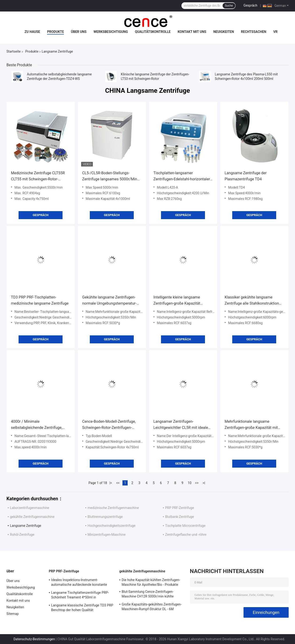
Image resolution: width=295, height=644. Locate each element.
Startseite (14, 51)
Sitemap (13, 614)
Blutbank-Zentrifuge (180, 517)
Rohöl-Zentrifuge (22, 535)
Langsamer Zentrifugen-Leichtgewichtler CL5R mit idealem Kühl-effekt (182, 425)
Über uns (79, 32)
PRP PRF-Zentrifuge (180, 508)
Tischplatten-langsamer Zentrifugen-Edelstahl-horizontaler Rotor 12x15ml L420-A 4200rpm (182, 177)
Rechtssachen (254, 32)
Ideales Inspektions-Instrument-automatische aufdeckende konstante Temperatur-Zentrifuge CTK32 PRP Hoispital (79, 583)
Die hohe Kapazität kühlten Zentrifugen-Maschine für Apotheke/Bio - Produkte (151, 582)
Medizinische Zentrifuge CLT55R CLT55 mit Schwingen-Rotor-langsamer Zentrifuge (38, 177)
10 (190, 483)
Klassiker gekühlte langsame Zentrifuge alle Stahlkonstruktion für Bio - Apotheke (252, 301)
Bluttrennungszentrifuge (105, 517)
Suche (229, 6)
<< (118, 483)
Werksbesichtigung (111, 32)
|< (111, 483)
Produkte (55, 32)
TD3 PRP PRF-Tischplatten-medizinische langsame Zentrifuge (40, 300)
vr (275, 32)
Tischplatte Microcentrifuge (185, 526)
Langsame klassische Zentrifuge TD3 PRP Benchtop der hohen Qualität (82, 608)
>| (204, 483)
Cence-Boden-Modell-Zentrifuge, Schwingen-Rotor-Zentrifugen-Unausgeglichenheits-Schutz (109, 425)
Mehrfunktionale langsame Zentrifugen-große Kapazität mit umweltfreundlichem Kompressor (253, 425)
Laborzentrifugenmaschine (30, 508)
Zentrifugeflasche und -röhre (186, 535)
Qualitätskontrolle (153, 32)
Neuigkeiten (224, 32)
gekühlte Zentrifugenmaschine (32, 517)
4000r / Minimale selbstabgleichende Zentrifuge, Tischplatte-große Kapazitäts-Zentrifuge (37, 425)
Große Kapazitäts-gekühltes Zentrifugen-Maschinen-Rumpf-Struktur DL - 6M (152, 607)
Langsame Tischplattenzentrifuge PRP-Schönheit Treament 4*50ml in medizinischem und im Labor (80, 596)
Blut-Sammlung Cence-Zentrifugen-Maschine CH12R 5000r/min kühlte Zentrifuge (148, 595)
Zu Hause (32, 32)
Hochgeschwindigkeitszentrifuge (112, 526)
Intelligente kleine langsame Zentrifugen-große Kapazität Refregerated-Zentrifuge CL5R (178, 301)
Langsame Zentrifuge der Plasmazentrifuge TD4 (246, 176)
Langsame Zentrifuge (26, 526)
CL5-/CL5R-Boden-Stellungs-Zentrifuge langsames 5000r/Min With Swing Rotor (110, 177)
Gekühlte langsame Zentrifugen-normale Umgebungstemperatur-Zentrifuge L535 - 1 (109, 301)
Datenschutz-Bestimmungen (34, 639)
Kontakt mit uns (192, 32)
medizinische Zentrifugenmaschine (113, 508)
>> (197, 483)
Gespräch (250, 5)
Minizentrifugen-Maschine (107, 535)
